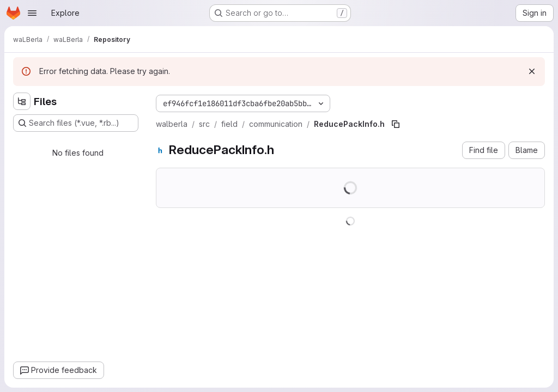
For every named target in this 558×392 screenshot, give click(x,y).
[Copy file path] (396, 124)
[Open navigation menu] (32, 13)
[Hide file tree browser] (22, 101)
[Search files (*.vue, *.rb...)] (76, 123)
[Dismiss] (532, 71)
